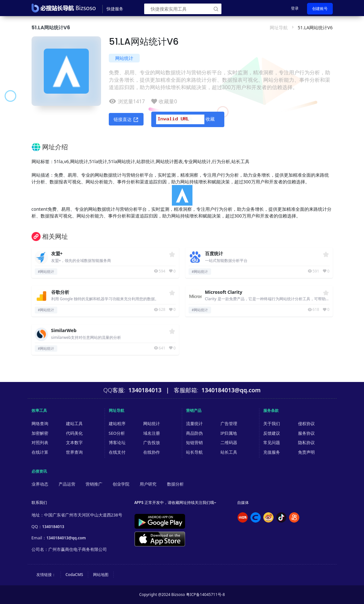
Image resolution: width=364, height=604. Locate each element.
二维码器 (229, 442)
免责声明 (306, 452)
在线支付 (117, 452)
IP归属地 (229, 433)
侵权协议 (306, 423)
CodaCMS (75, 575)
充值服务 (272, 452)
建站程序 (117, 423)
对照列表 (40, 442)
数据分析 (175, 484)
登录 (295, 8)
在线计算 (40, 452)
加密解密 (40, 433)
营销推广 (94, 484)
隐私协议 (306, 442)
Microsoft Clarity (224, 292)
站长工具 (229, 452)
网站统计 (124, 58)
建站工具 (74, 423)
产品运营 (67, 484)
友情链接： (46, 575)
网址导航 (279, 28)
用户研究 (148, 484)
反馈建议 (272, 433)
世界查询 (74, 452)
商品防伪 (194, 433)
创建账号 (320, 9)
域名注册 (152, 433)
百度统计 (214, 254)
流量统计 (194, 423)
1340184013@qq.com (66, 538)
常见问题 (272, 442)
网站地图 (101, 575)
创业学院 (121, 484)
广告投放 (152, 442)
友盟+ (57, 254)
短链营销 (194, 442)
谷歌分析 (60, 292)
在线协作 (152, 452)
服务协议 (306, 433)
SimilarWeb (64, 331)
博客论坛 (117, 442)
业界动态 (40, 484)
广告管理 (229, 423)
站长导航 (194, 452)
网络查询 (40, 423)
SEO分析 (117, 433)
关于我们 (272, 423)
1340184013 (53, 527)
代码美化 (74, 433)
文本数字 (74, 442)
